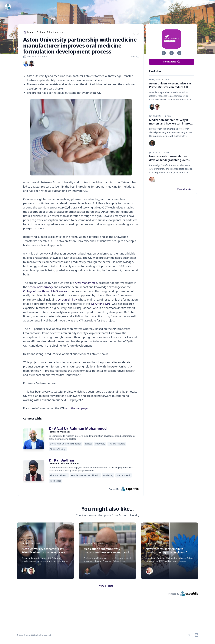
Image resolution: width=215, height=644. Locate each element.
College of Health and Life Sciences (45, 291)
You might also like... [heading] (107, 509)
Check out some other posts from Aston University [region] (108, 515)
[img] (26, 64)
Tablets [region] (88, 444)
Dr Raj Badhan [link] (61, 460)
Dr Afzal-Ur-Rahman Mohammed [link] (78, 428)
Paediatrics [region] (55, 481)
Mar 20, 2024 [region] (31, 57)
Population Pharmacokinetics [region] (85, 475)
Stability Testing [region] (58, 449)
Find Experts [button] (172, 62)
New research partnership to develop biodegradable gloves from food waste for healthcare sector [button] (169, 552)
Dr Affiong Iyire (101, 304)
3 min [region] (45, 57)
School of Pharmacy (40, 287)
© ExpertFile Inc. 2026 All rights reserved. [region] (34, 635)
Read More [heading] (155, 71)
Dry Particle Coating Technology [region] (66, 444)
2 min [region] (167, 79)
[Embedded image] (81, 137)
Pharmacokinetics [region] (59, 475)
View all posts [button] (185, 189)
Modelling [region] (108, 475)
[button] (164, 53)
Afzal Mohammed (86, 283)
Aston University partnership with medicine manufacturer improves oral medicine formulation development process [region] (80, 46)
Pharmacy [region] (100, 444)
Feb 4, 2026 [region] (155, 79)
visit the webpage (76, 408)
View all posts (107, 586)
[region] (81, 242)
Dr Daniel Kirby (67, 300)
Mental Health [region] (124, 475)
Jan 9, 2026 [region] (154, 152)
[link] (26, 64)
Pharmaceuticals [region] (117, 444)
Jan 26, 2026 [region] (155, 116)
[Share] (134, 57)
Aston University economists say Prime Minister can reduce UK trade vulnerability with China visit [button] (45, 552)
